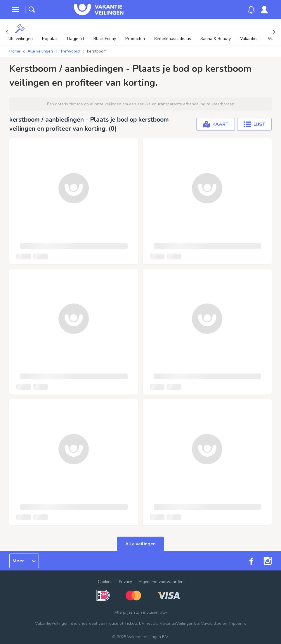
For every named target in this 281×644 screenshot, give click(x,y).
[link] (264, 10)
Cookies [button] (105, 582)
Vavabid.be (211, 623)
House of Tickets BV (125, 623)
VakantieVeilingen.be (179, 623)
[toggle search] (32, 10)
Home (15, 51)
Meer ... (24, 561)
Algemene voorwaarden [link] (161, 582)
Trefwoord (70, 51)
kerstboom (97, 51)
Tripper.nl (237, 623)
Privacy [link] (125, 582)
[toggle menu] (15, 10)
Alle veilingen (40, 51)
